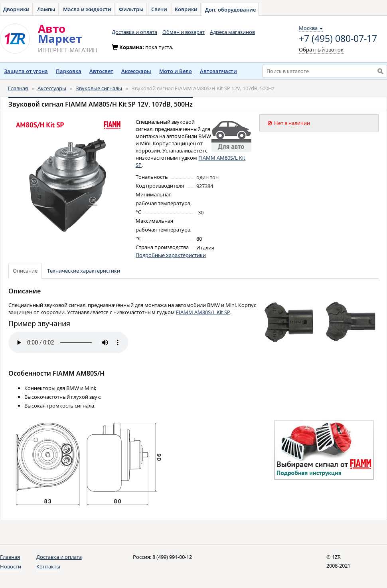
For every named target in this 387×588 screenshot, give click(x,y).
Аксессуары (136, 71)
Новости (11, 566)
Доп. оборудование (230, 10)
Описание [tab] (25, 271)
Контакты (48, 566)
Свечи (159, 9)
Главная (18, 88)
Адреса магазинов (232, 32)
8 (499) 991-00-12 (172, 557)
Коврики (186, 9)
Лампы (46, 9)
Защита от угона (26, 71)
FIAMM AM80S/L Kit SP (203, 312)
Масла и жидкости (87, 9)
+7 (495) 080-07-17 (338, 39)
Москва (311, 28)
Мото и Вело (176, 71)
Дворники (16, 9)
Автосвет (101, 71)
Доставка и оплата (134, 32)
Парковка (69, 71)
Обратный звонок (321, 49)
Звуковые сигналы (99, 88)
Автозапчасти (218, 71)
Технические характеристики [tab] (84, 271)
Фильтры (131, 9)
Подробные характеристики (171, 255)
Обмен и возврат (184, 32)
